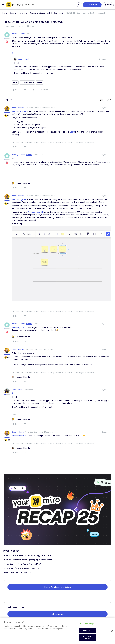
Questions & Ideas (37, 13)
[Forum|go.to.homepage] (20, 5)
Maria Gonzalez (24, 59)
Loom (72, 132)
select (39, 82)
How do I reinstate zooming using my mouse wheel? (28, 560)
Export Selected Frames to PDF (18, 572)
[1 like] (21, 183)
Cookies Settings (87, 624)
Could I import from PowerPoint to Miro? (23, 564)
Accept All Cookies (87, 638)
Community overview (18, 13)
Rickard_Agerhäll (18, 34)
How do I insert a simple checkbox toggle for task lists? (29, 555)
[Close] (112, 631)
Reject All (87, 630)
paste (15, 82)
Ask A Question (58, 614)
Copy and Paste (27, 82)
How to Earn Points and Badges (57, 587)
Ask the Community (55, 13)
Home (5, 13)
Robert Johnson (18, 108)
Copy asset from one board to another (22, 568)
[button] (3, 5)
